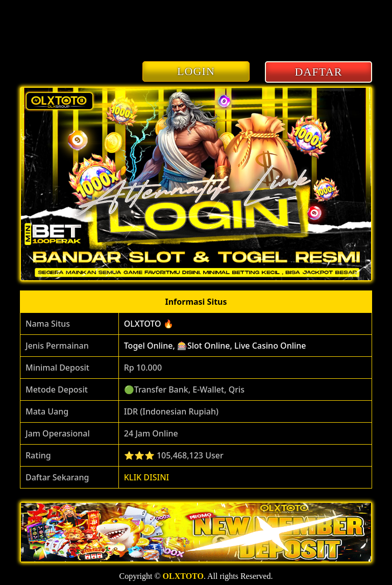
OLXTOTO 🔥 (149, 324)
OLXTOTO (183, 576)
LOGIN (196, 71)
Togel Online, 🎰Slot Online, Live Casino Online (215, 346)
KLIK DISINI (147, 477)
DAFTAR (319, 72)
